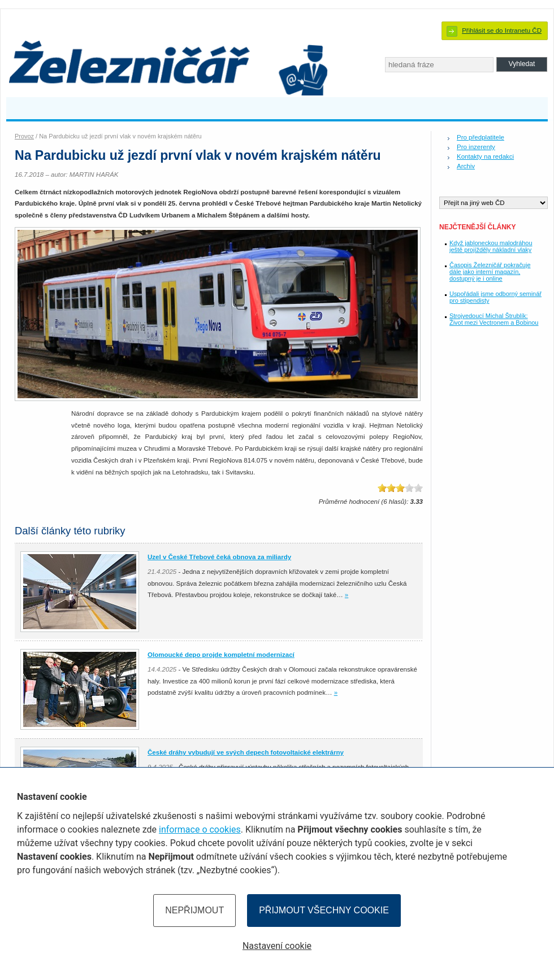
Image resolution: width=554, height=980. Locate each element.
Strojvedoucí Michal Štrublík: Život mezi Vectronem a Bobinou (494, 319)
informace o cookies (200, 829)
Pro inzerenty (476, 147)
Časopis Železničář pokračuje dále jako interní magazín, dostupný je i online (490, 272)
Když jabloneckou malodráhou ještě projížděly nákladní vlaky (491, 246)
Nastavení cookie (277, 946)
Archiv (466, 166)
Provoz (24, 136)
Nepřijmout (194, 910)
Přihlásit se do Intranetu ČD (502, 31)
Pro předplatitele (481, 137)
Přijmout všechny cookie (324, 910)
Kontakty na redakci (485, 156)
